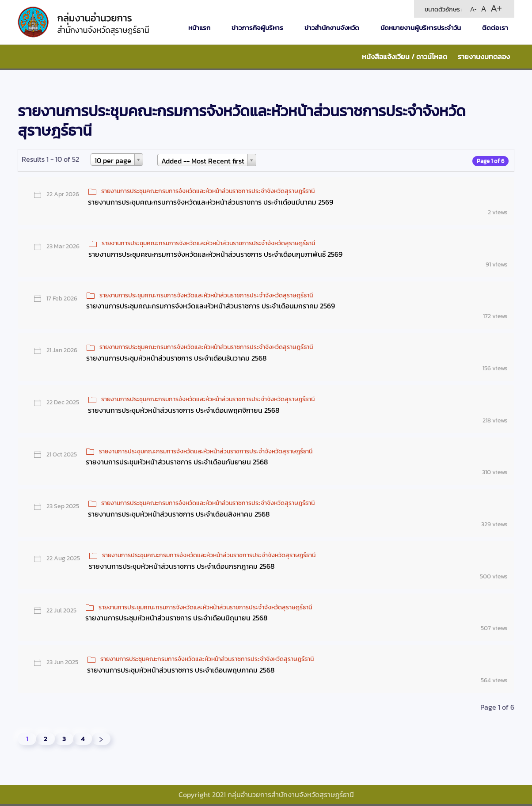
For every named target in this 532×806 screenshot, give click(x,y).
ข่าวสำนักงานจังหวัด (332, 28)
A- (473, 9)
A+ (496, 8)
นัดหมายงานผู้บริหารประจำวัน (421, 28)
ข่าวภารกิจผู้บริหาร (257, 28)
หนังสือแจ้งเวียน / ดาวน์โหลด (405, 57)
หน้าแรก (199, 28)
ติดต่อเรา (495, 28)
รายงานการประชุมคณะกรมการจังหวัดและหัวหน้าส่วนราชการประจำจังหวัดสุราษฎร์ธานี (208, 191)
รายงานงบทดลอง (484, 57)
